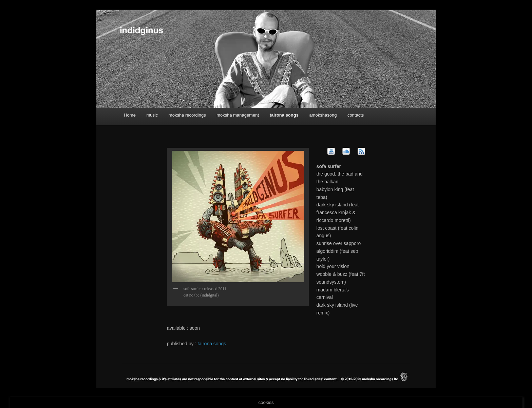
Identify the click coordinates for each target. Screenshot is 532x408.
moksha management (238, 115)
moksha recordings (187, 115)
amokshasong (323, 115)
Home (130, 115)
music (152, 115)
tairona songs (284, 115)
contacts (356, 115)
